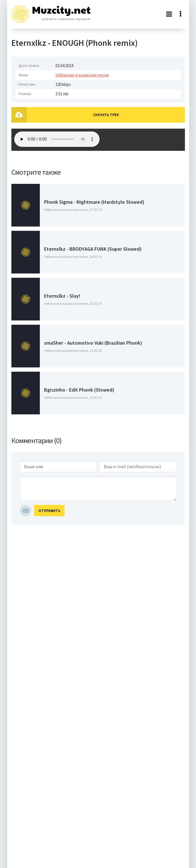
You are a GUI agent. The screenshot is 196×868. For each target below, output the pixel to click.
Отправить (49, 511)
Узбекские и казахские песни (82, 75)
